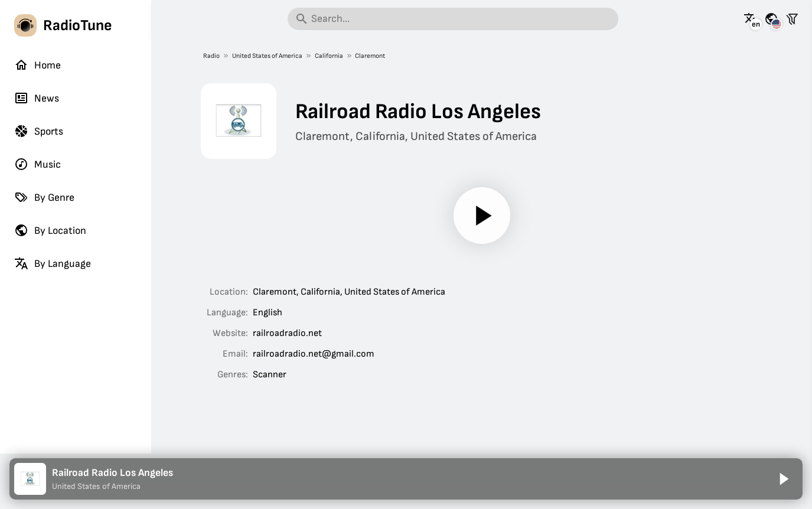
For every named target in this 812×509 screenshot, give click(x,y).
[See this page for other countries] (771, 19)
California (329, 56)
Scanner (270, 375)
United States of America (267, 56)
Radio (211, 56)
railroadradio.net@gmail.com (314, 354)
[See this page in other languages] (751, 19)
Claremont (370, 56)
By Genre (44, 197)
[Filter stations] (792, 19)
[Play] (481, 216)
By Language (53, 263)
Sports (39, 131)
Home (37, 65)
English (268, 313)
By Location (50, 230)
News (37, 98)
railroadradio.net (287, 333)
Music (37, 164)
